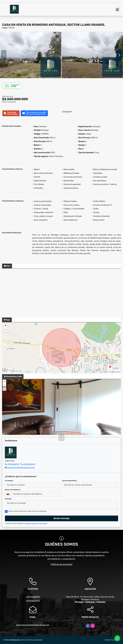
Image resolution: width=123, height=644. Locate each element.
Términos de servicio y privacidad (36, 523)
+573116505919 (13, 464)
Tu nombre (9, 481)
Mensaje (9, 499)
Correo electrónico (70, 481)
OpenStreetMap (115, 372)
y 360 (12, 86)
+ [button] (6, 326)
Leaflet (101, 372)
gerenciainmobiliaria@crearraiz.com (21, 468)
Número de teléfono (13, 490)
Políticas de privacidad (61, 564)
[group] (31, 55)
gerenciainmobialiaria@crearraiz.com (33, 625)
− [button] (6, 330)
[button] (37, 76)
